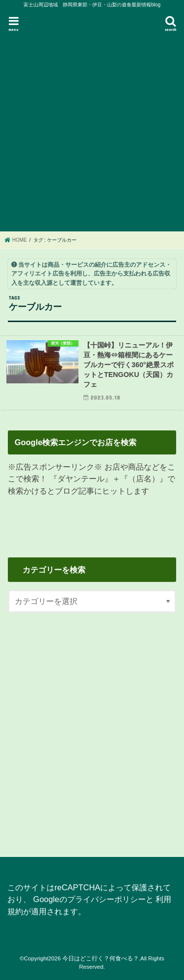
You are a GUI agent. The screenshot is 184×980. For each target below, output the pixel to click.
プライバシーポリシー (106, 899)
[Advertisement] (92, 133)
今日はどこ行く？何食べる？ (101, 958)
